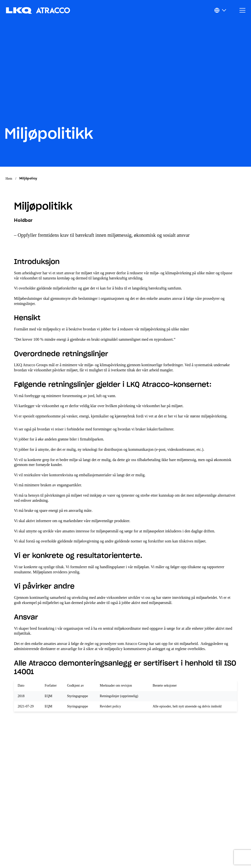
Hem (9, 179)
